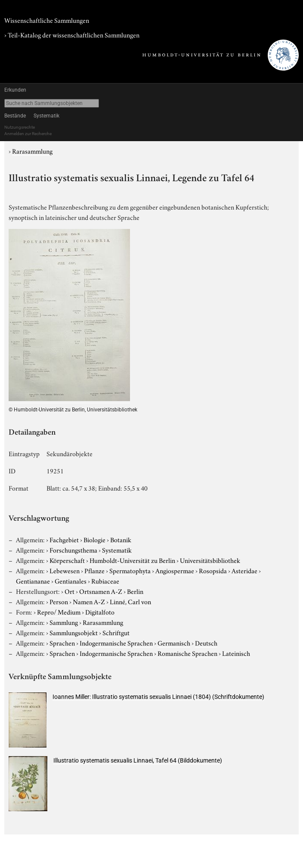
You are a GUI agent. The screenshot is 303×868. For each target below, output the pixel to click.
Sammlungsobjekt (74, 632)
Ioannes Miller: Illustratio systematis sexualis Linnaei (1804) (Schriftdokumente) (158, 697)
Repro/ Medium (59, 612)
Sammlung (64, 622)
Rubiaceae (105, 581)
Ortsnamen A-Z (101, 591)
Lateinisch (236, 653)
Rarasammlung (32, 151)
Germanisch (174, 643)
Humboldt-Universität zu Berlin (132, 560)
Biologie (94, 539)
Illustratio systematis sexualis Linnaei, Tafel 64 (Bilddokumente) (138, 760)
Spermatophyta (130, 570)
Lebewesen (65, 570)
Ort (70, 591)
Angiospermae (175, 570)
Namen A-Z (89, 601)
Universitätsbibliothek (210, 560)
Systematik (46, 116)
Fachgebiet (64, 539)
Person (59, 601)
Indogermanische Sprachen (116, 643)
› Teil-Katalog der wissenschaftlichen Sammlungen (72, 34)
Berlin (135, 591)
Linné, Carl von (130, 601)
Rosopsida (213, 570)
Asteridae (244, 570)
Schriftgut (116, 632)
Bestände (15, 116)
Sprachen (62, 643)
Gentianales (71, 581)
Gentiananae (33, 581)
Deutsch (206, 643)
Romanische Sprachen (187, 653)
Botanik (121, 539)
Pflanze (94, 570)
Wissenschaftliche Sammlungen (47, 20)
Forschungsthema (73, 550)
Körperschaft (67, 560)
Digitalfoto (100, 612)
